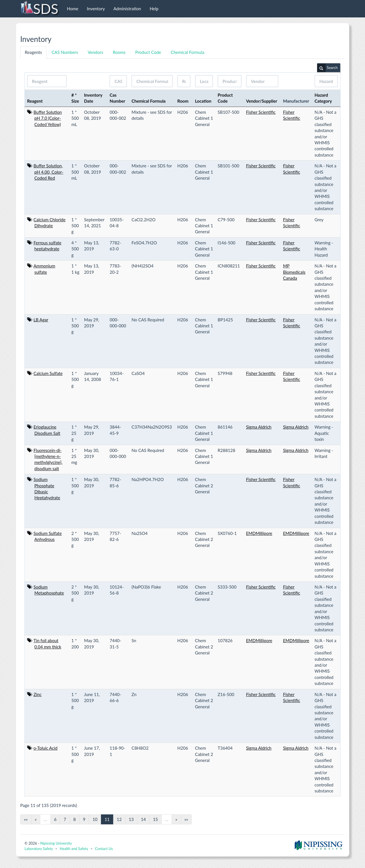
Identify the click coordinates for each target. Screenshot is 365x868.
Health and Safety (74, 849)
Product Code (148, 52)
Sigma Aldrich (259, 427)
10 (95, 819)
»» (186, 819)
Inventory (96, 9)
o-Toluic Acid (46, 748)
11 (107, 819)
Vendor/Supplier (262, 101)
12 (119, 819)
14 (143, 819)
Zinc (38, 694)
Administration (127, 9)
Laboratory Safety (39, 849)
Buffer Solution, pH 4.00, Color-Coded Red (49, 172)
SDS (39, 9)
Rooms (119, 52)
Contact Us (104, 849)
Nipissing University (56, 843)
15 (155, 819)
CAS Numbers (65, 52)
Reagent (35, 101)
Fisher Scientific (261, 112)
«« (26, 819)
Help (154, 9)
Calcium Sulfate (48, 373)
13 (131, 819)
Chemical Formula (188, 52)
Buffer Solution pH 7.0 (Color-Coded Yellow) (48, 118)
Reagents (33, 52)
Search (327, 68)
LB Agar (41, 320)
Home (73, 9)
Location (203, 101)
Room (183, 101)
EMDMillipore (259, 533)
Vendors (95, 52)
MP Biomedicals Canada (294, 272)
